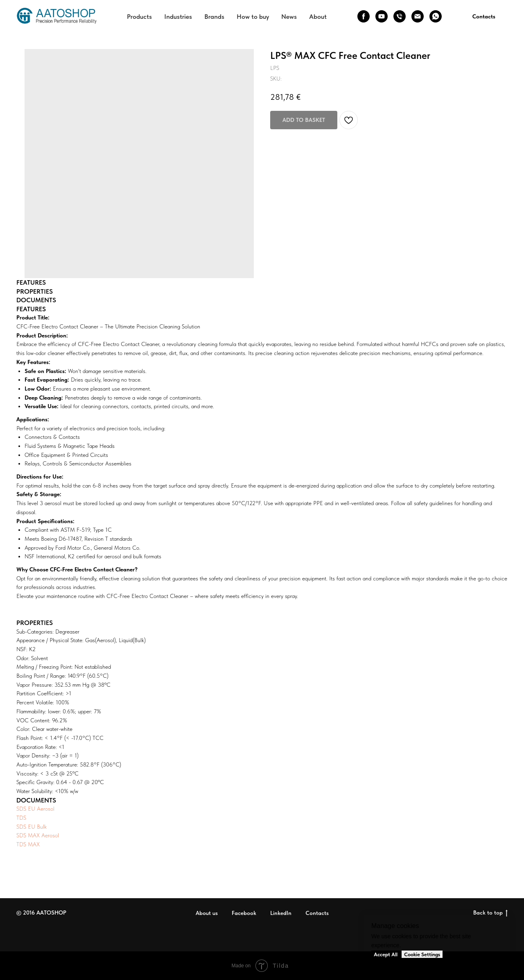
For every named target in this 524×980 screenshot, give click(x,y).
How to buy (253, 17)
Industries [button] (178, 17)
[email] (418, 16)
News (289, 17)
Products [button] (139, 17)
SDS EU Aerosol (35, 809)
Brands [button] (214, 17)
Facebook (244, 913)
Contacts (317, 913)
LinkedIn (281, 913)
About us (207, 913)
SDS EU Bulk (32, 827)
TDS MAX (28, 844)
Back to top (490, 913)
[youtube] (382, 16)
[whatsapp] (436, 16)
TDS (21, 818)
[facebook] (364, 16)
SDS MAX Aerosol (38, 835)
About (318, 17)
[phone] (400, 16)
